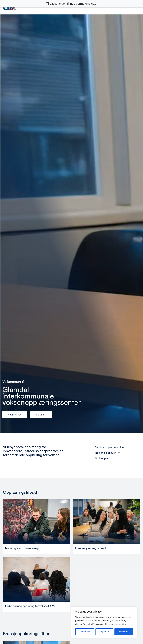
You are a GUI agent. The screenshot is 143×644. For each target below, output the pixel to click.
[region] (104, 622)
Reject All (104, 632)
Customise (85, 632)
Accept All (124, 632)
